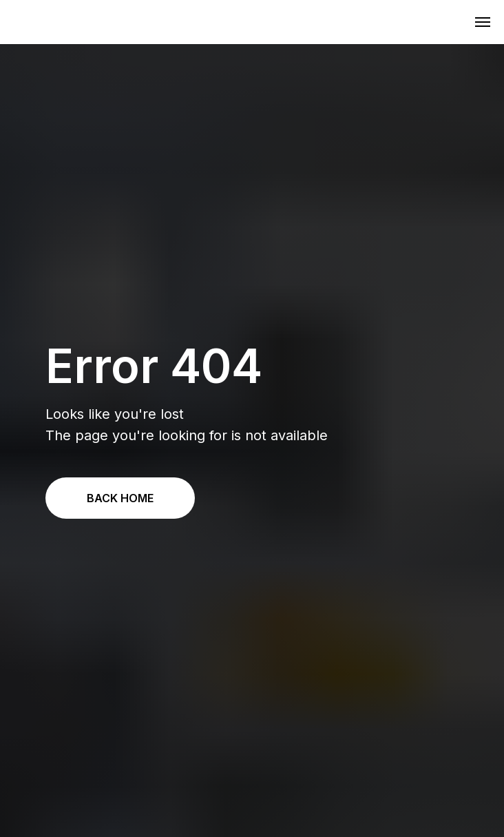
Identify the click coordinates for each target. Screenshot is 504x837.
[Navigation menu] (483, 22)
